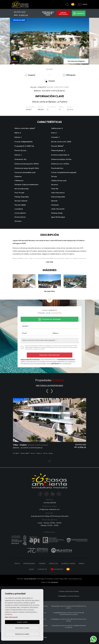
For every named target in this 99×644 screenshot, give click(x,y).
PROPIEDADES (29, 564)
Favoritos (57, 569)
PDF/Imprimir (69, 75)
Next (87, 41)
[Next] (52, 391)
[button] (49, 291)
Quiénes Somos (68, 564)
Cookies (56, 579)
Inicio (17, 564)
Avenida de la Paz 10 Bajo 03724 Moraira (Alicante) (50, 516)
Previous (12, 41)
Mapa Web (63, 579)
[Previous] (47, 391)
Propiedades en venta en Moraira (69, 596)
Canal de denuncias (75, 579)
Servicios (53, 564)
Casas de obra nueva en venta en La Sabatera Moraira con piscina (69, 626)
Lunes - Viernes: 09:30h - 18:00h (50, 523)
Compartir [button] (30, 75)
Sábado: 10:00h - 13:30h (50, 525)
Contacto (79, 13)
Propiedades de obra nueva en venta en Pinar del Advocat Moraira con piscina (69, 613)
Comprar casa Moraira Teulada (69, 591)
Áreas (82, 564)
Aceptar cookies (22, 622)
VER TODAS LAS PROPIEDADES (49, 385)
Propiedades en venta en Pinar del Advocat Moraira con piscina (69, 620)
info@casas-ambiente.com (50, 509)
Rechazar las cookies (22, 634)
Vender (42, 564)
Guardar (49, 81)
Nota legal (40, 579)
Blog (32, 569)
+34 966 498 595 (50, 503)
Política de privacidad (32, 347)
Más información (11, 617)
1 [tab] (49, 461)
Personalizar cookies (22, 628)
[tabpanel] (50, 427)
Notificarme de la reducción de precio (48, 13)
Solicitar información (63, 13)
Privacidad (49, 579)
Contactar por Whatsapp (50, 319)
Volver (50, 69)
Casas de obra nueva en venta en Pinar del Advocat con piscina (69, 607)
